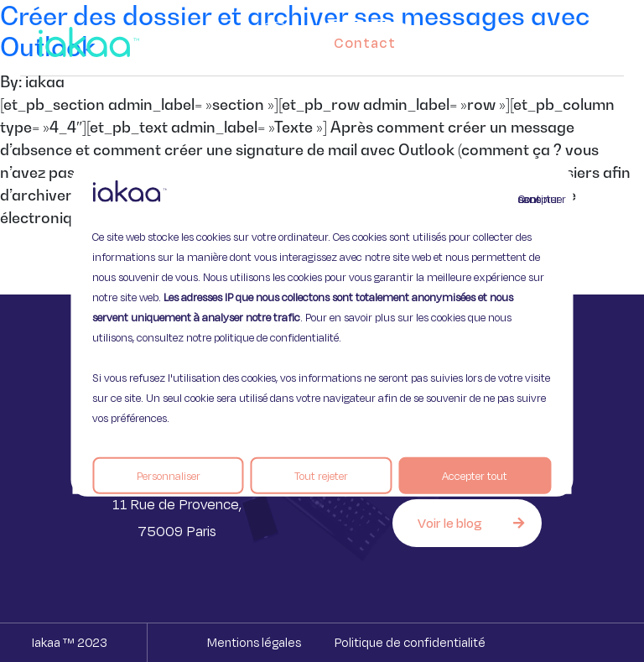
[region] (322, 331)
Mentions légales (254, 642)
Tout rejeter (321, 475)
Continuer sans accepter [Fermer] (528, 198)
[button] (595, 39)
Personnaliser (169, 475)
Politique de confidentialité (410, 642)
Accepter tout (475, 475)
